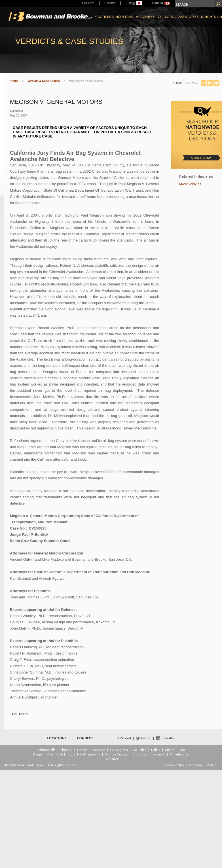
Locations (57, 738)
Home (14, 81)
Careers (110, 3)
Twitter (146, 738)
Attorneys (145, 17)
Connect (85, 738)
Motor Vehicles (190, 184)
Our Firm (88, 3)
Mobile (211, 765)
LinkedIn (167, 738)
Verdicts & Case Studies (178, 17)
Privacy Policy (174, 765)
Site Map (195, 765)
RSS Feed (124, 738)
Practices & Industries (113, 17)
